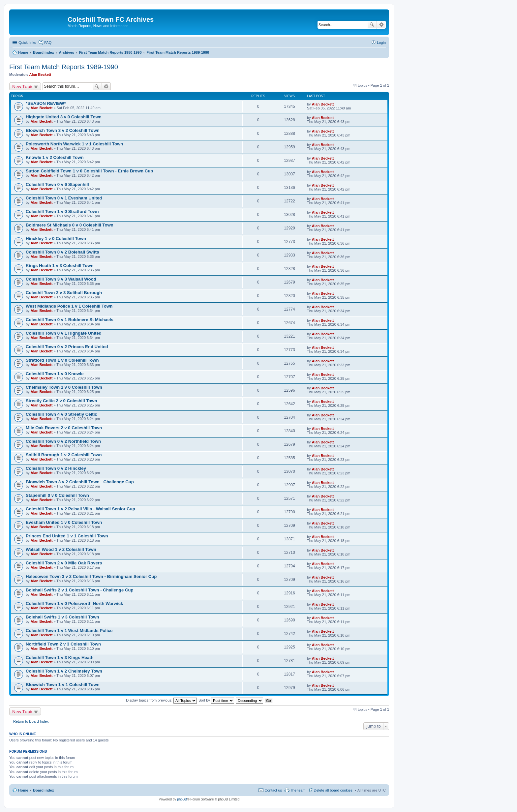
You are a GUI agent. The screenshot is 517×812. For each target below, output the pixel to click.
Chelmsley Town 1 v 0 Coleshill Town (64, 387)
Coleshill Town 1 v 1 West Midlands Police (69, 631)
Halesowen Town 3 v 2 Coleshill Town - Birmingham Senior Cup (91, 576)
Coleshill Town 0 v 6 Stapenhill (57, 184)
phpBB (182, 799)
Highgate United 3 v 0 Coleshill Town (64, 117)
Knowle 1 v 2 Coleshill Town (55, 157)
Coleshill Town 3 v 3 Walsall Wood (61, 279)
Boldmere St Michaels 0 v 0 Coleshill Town (70, 225)
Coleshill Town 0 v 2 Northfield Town (63, 441)
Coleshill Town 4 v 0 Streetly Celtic (61, 414)
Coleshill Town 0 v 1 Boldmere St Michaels (70, 320)
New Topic (23, 86)
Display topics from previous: (161, 700)
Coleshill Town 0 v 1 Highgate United (64, 333)
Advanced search (381, 25)
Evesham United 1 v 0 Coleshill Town (64, 522)
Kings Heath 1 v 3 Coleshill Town (60, 266)
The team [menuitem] (298, 790)
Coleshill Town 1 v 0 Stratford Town (62, 211)
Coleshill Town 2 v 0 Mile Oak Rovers (64, 563)
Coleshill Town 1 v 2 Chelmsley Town (64, 671)
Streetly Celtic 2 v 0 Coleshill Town (61, 401)
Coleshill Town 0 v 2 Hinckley (56, 468)
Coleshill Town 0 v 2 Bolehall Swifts (62, 252)
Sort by (216, 700)
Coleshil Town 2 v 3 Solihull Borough (64, 293)
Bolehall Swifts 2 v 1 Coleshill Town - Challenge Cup (80, 590)
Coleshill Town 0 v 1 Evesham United (64, 198)
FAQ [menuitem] (48, 43)
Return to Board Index (31, 721)
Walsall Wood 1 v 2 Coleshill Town (61, 549)
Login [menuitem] (381, 43)
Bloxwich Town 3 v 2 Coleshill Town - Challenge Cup (80, 482)
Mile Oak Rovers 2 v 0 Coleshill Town (64, 428)
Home (23, 790)
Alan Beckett (40, 75)
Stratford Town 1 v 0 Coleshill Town (62, 360)
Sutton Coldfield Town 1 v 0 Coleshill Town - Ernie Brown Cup (89, 171)
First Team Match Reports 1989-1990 (64, 67)
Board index (44, 790)
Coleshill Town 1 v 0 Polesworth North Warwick (74, 603)
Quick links (27, 43)
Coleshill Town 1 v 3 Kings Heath (60, 658)
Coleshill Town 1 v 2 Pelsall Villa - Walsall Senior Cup (80, 509)
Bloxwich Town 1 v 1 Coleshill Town (63, 685)
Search (372, 25)
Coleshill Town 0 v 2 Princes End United (67, 347)
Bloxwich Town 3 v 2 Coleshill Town (63, 130)
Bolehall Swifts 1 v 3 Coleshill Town (62, 617)
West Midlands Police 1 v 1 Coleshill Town (69, 306)
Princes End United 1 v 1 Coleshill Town (67, 536)
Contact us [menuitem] (273, 790)
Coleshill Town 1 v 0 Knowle (55, 374)
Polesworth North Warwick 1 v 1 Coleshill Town (74, 144)
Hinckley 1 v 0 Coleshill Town (56, 239)
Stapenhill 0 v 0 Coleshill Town (57, 495)
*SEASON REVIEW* (46, 103)
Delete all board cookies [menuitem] (333, 790)
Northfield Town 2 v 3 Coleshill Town (63, 644)
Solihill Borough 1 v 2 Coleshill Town (64, 455)
